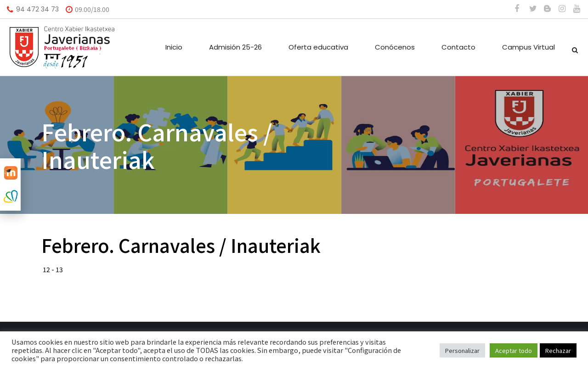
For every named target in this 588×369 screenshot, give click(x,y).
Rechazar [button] (558, 350)
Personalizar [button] (462, 350)
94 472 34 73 (37, 9)
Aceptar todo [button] (514, 350)
